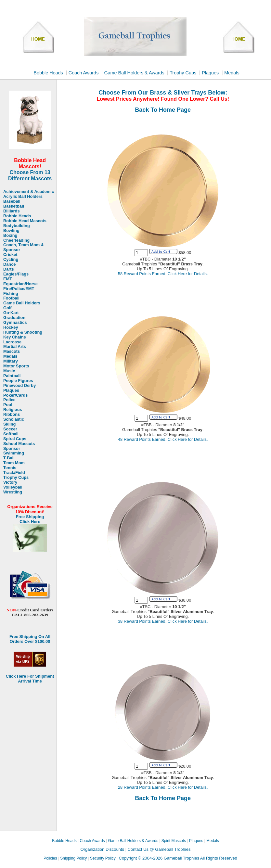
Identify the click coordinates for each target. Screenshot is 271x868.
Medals (232, 73)
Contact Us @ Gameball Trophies (159, 849)
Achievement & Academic (29, 192)
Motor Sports (16, 366)
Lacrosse (12, 342)
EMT (8, 279)
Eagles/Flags (16, 274)
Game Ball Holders (22, 303)
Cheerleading (16, 240)
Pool (8, 405)
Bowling (11, 231)
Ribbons (12, 415)
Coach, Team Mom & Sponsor (24, 247)
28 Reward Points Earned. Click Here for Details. (163, 787)
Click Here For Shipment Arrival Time (30, 679)
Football (11, 298)
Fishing (11, 294)
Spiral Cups (15, 439)
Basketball (14, 206)
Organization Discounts (103, 849)
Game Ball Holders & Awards (135, 73)
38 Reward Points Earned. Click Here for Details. (163, 621)
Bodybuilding (17, 226)
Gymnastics (15, 323)
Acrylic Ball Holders (23, 197)
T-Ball (9, 458)
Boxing (10, 236)
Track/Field (14, 473)
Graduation (14, 318)
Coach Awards (84, 73)
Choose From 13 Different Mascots (30, 175)
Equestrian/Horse (20, 284)
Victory (10, 482)
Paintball (12, 376)
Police (9, 400)
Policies (50, 858)
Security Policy (103, 858)
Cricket (10, 255)
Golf (7, 308)
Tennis (10, 468)
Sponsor (12, 449)
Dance (9, 264)
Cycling (11, 260)
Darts (9, 269)
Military (11, 361)
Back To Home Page (163, 110)
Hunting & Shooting (23, 332)
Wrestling (13, 492)
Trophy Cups (183, 73)
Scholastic (14, 419)
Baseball (12, 201)
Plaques (210, 73)
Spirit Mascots (174, 841)
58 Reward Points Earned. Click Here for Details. (163, 274)
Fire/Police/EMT (19, 289)
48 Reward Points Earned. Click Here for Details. (163, 439)
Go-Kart (11, 313)
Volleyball (13, 487)
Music (9, 371)
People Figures (18, 381)
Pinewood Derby (19, 386)
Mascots (12, 351)
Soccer (10, 429)
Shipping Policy (73, 858)
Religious (13, 410)
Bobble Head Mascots (25, 221)
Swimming (14, 453)
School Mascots (19, 444)
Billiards (12, 211)
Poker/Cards (15, 395)
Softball (11, 434)
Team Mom (14, 463)
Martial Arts (15, 347)
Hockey (11, 327)
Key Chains (15, 337)
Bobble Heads (48, 73)
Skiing (9, 424)
